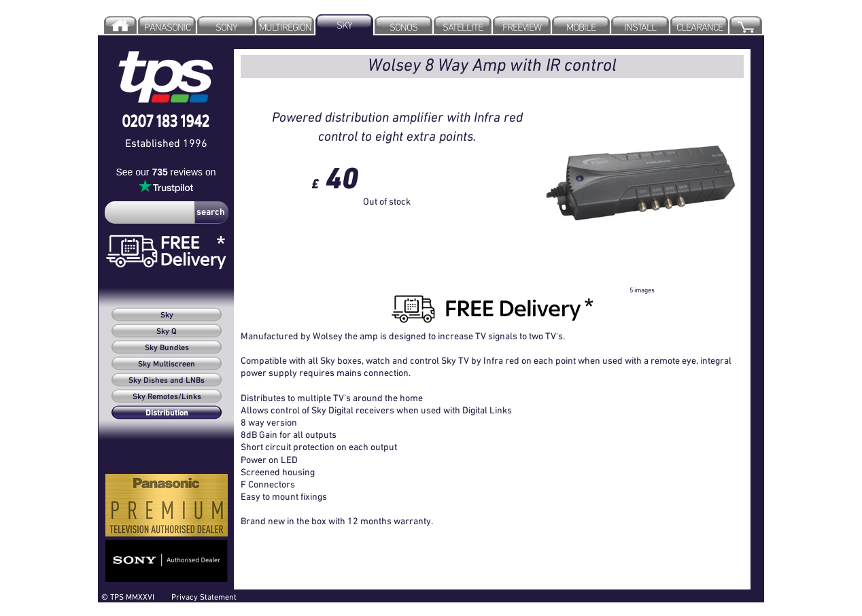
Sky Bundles (167, 348)
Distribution (167, 413)
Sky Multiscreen (167, 364)
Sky (167, 315)
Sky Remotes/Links (167, 397)
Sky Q (167, 332)
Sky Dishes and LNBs (167, 381)
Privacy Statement (204, 597)
